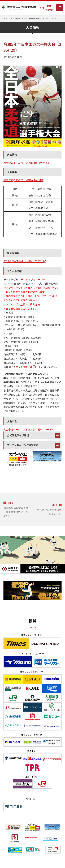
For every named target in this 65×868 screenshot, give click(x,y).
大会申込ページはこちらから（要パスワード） (29, 429)
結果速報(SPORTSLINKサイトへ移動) (24, 180)
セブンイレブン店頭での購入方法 (22, 304)
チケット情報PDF (23, 367)
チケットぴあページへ (33, 279)
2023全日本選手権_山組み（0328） (23, 261)
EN (42, 7)
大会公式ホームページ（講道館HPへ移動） (27, 163)
